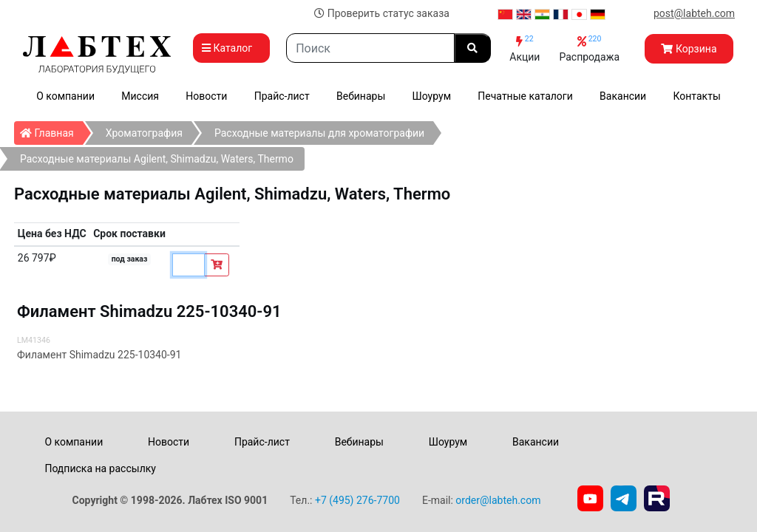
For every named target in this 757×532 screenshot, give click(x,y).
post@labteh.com (694, 13)
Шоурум (432, 96)
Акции (525, 48)
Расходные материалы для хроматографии (319, 133)
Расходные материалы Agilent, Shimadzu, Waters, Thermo (157, 159)
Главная (51, 130)
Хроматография (144, 133)
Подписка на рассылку (100, 468)
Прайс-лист (282, 96)
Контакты (697, 96)
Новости (206, 96)
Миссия (140, 96)
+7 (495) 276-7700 (357, 500)
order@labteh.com (498, 500)
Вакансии (623, 96)
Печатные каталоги (525, 96)
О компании (65, 96)
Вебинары (361, 96)
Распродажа (589, 48)
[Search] (370, 48)
